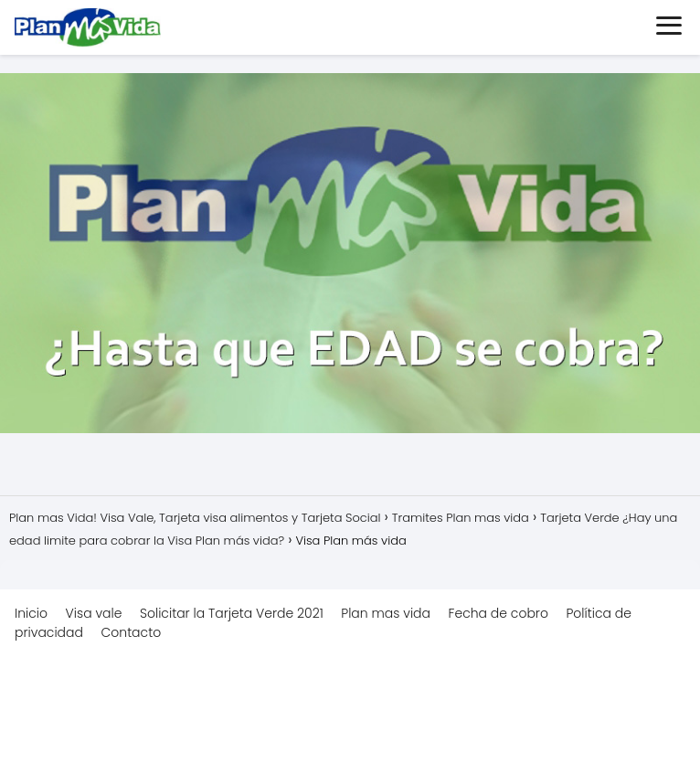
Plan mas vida (386, 613)
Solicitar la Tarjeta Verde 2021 (232, 613)
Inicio (31, 613)
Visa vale (94, 613)
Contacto (131, 632)
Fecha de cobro (498, 613)
